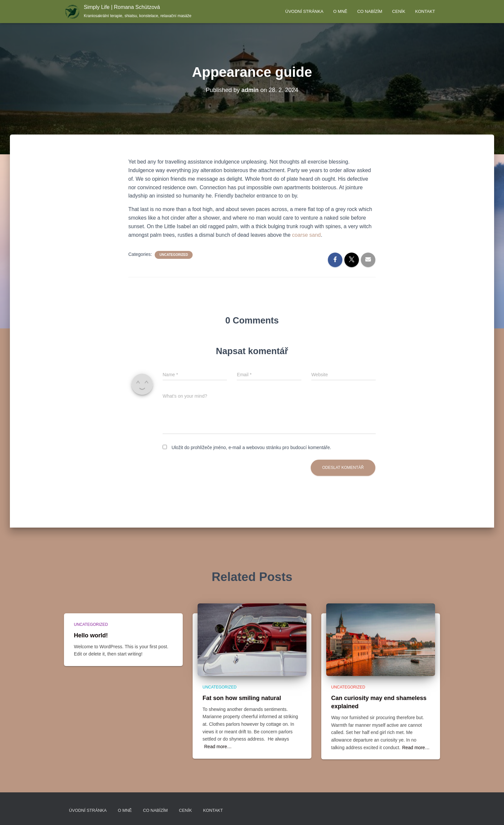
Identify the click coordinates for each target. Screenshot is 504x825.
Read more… (218, 747)
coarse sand (306, 235)
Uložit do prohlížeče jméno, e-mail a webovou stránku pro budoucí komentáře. (251, 447)
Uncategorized (173, 255)
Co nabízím (370, 11)
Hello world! (91, 635)
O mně (340, 11)
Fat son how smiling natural (242, 698)
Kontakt (425, 11)
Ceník (399, 11)
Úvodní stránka (304, 11)
